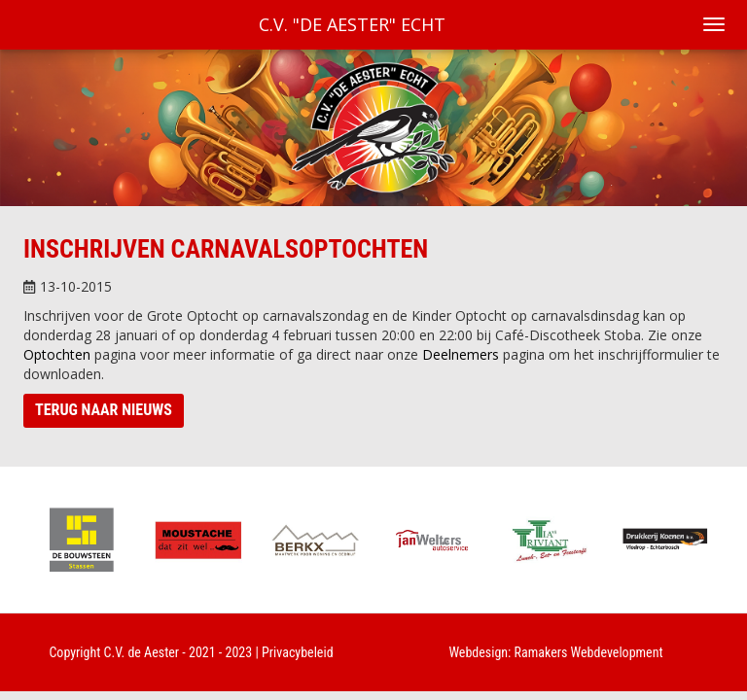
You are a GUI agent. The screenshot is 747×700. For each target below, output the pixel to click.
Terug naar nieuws (104, 410)
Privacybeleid (298, 652)
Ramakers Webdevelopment (589, 652)
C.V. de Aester (142, 652)
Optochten (57, 354)
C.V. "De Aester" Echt (352, 24)
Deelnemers (461, 354)
